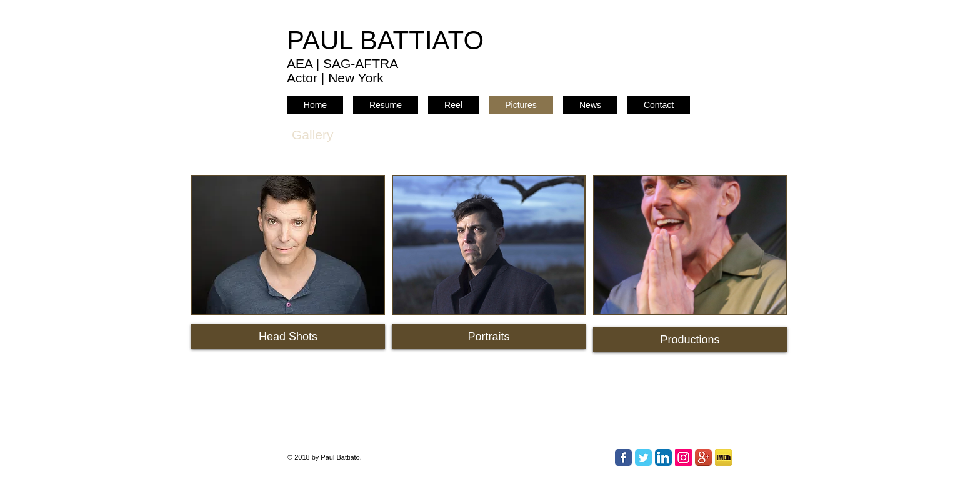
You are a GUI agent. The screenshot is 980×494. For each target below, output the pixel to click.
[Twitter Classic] (643, 457)
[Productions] (690, 340)
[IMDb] (723, 457)
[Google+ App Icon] (703, 457)
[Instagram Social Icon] (683, 457)
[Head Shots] (288, 337)
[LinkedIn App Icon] (663, 457)
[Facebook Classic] (623, 457)
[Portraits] (489, 337)
